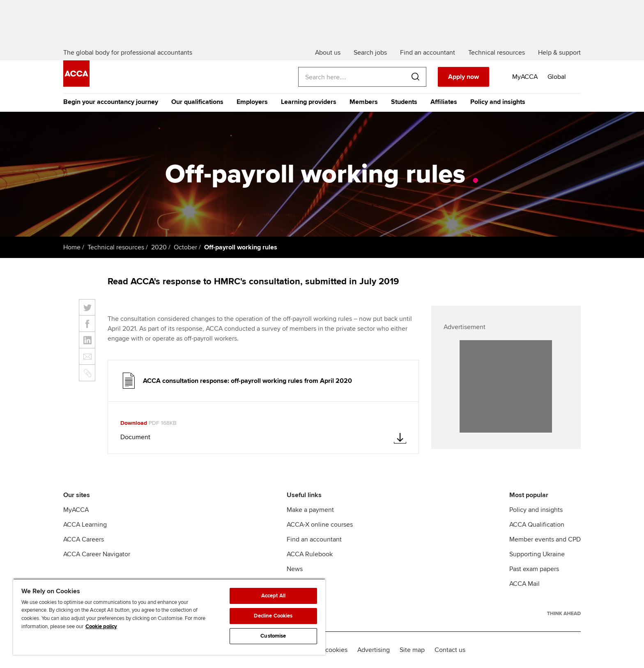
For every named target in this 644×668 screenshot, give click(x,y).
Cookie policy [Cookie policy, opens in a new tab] (101, 627)
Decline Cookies (273, 616)
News (295, 569)
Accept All (273, 596)
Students (404, 102)
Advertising (374, 650)
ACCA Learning (85, 525)
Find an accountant (314, 539)
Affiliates (444, 102)
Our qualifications (197, 102)
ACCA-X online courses (320, 525)
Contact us (450, 650)
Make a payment (310, 510)
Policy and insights (498, 102)
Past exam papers (534, 569)
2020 (159, 247)
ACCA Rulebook (310, 554)
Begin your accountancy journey (111, 102)
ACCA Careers (84, 539)
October (185, 247)
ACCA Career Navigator (97, 554)
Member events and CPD (545, 539)
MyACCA (76, 510)
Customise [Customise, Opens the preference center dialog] (273, 636)
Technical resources (116, 247)
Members (364, 102)
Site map (412, 650)
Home (72, 247)
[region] (169, 617)
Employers (252, 102)
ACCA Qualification (537, 525)
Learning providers (309, 102)
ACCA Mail (524, 584)
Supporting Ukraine (537, 554)
